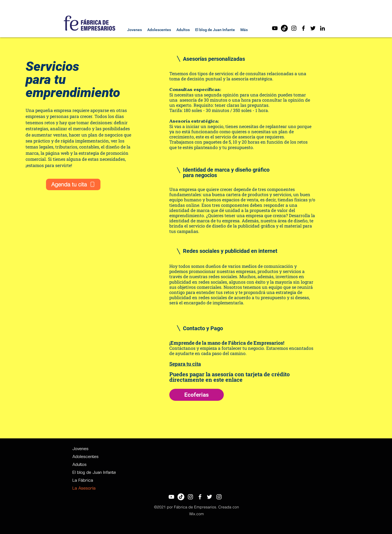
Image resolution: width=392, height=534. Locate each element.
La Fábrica (83, 481)
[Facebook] (303, 28)
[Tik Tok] (284, 28)
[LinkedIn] (322, 28)
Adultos (79, 465)
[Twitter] (313, 28)
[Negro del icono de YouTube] (275, 28)
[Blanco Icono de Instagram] (190, 497)
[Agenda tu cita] (73, 184)
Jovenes (80, 449)
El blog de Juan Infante (94, 473)
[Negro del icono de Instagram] (294, 28)
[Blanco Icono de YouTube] (171, 497)
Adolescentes (85, 457)
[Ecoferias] (197, 395)
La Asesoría (84, 489)
